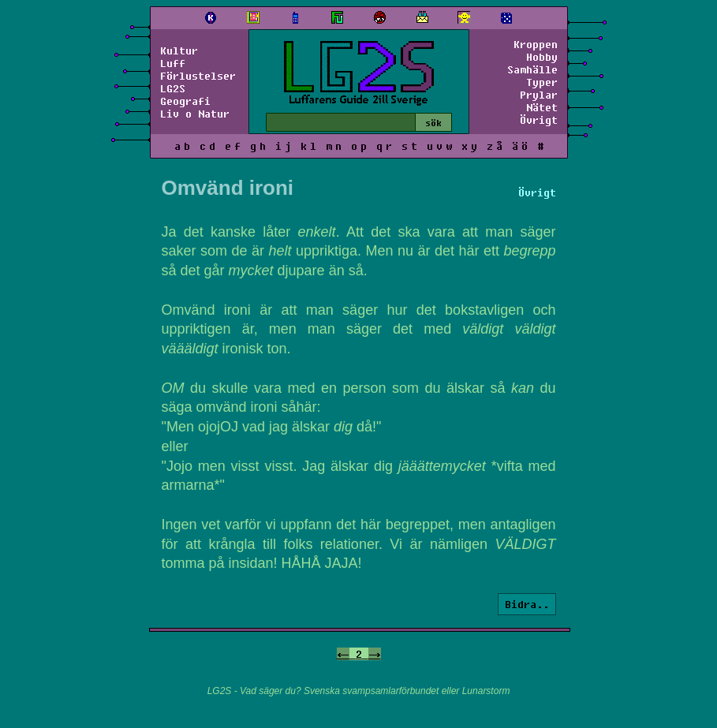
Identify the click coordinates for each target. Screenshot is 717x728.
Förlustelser (198, 76)
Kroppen (536, 44)
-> (375, 654)
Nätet (542, 107)
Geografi (185, 101)
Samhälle (532, 69)
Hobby (542, 57)
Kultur (179, 50)
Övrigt (539, 120)
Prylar (539, 95)
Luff (173, 63)
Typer (542, 82)
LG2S (173, 88)
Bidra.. (527, 604)
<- (343, 654)
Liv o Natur (195, 114)
